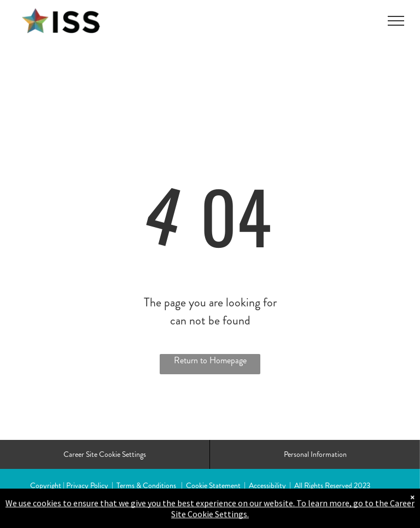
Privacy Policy (87, 485)
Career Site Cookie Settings (105, 454)
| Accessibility (265, 485)
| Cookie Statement (211, 485)
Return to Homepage (210, 360)
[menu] (396, 21)
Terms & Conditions (146, 485)
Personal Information (315, 454)
